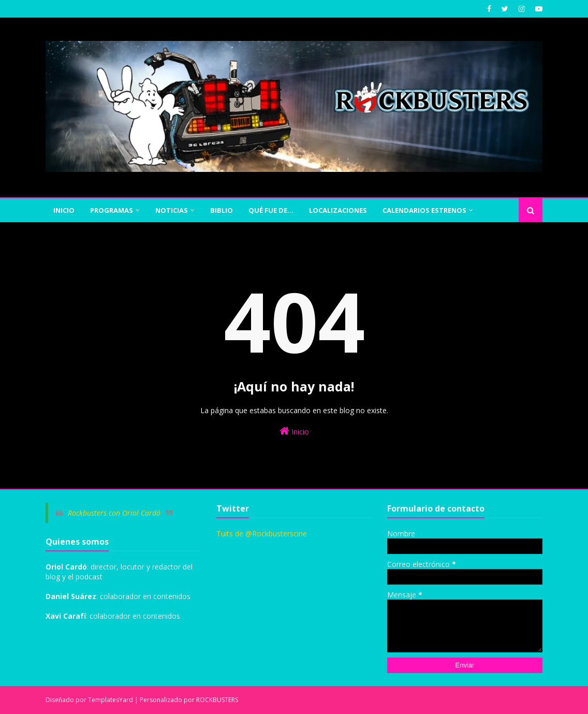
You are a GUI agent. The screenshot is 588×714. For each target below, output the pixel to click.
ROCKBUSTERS (217, 700)
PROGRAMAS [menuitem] (112, 210)
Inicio (294, 431)
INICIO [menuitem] (64, 210)
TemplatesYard (111, 700)
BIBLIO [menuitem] (222, 210)
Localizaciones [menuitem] (338, 210)
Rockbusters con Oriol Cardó (114, 513)
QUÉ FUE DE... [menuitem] (271, 210)
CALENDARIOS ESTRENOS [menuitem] (424, 210)
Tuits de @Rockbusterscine (262, 534)
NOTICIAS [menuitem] (172, 210)
